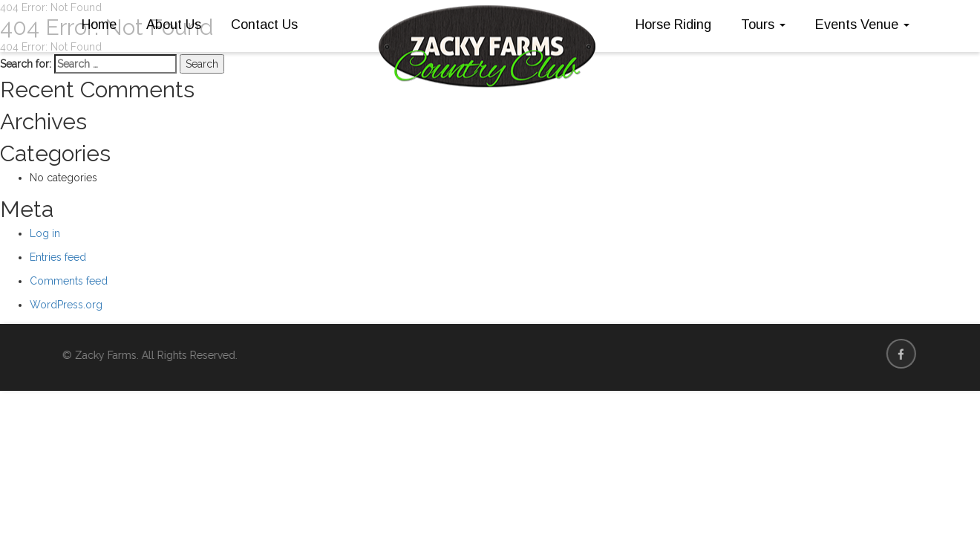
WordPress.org (66, 305)
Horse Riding (673, 25)
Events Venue (862, 25)
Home (99, 25)
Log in (45, 233)
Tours (763, 25)
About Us (174, 25)
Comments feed (69, 281)
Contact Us (264, 25)
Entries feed (58, 257)
